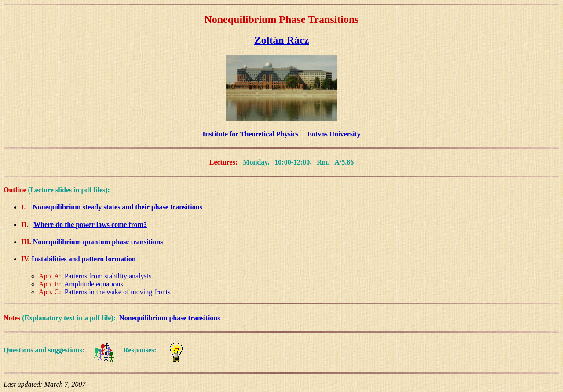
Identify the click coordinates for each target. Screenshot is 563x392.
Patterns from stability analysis (108, 276)
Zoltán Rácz (282, 40)
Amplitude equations (94, 284)
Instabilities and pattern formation (84, 259)
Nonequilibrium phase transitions (170, 318)
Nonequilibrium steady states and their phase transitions (117, 207)
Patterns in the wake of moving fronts (118, 292)
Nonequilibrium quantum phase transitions (98, 242)
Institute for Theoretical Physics (250, 134)
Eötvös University (334, 134)
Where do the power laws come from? (90, 225)
